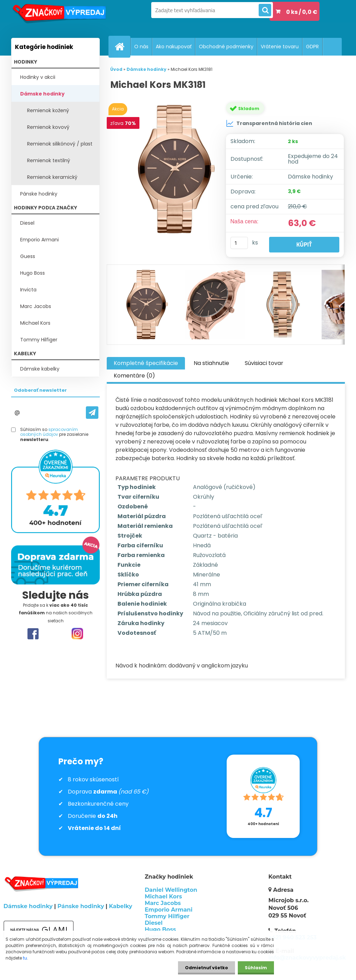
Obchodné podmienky (226, 47)
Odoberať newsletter (40, 390)
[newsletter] (92, 413)
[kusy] (239, 243)
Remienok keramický (52, 177)
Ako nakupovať (174, 47)
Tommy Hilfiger (39, 340)
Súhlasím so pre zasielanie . (54, 435)
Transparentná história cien (269, 123)
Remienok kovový (48, 127)
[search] (265, 10)
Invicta (28, 290)
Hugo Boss (33, 273)
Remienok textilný (49, 160)
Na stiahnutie (211, 363)
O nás (141, 47)
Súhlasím (256, 968)
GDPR (312, 47)
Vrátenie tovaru (280, 47)
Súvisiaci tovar (264, 363)
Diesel (27, 223)
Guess (28, 256)
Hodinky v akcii (38, 77)
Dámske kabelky (40, 369)
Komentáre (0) (134, 376)
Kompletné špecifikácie (146, 363)
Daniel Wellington (171, 890)
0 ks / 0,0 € (302, 12)
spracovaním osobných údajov (49, 432)
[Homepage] (122, 47)
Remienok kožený (48, 110)
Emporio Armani (39, 240)
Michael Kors (35, 323)
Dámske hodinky (42, 94)
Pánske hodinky (39, 194)
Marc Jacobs (36, 306)
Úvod (116, 69)
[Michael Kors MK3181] (176, 172)
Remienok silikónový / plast (60, 144)
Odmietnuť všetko (207, 968)
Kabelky (120, 906)
